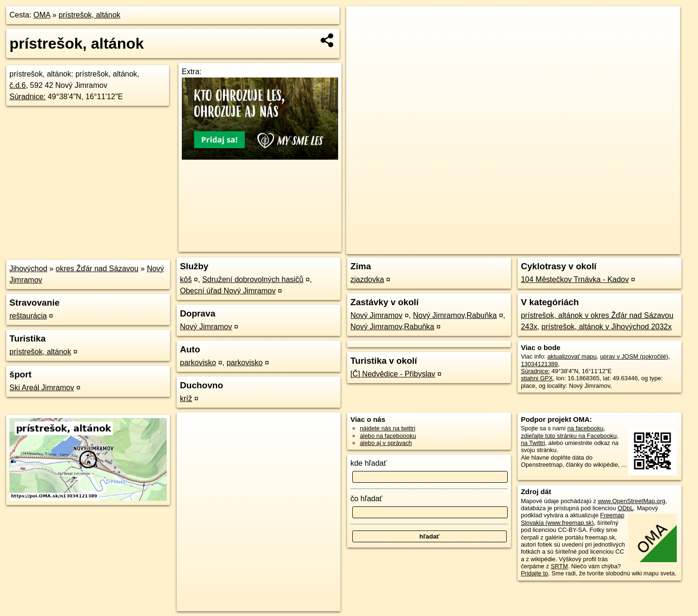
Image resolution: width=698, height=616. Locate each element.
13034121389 (539, 364)
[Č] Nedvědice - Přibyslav (393, 374)
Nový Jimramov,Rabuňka (455, 315)
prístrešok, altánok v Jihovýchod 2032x (607, 327)
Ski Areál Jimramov (42, 388)
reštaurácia (28, 316)
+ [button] (362, 22)
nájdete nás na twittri (387, 428)
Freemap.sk (563, 247)
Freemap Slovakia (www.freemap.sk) (573, 519)
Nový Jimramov (206, 327)
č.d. (18, 85)
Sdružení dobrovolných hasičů (253, 279)
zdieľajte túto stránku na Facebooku (569, 436)
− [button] (362, 37)
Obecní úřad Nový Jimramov (228, 291)
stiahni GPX (537, 378)
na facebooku (585, 428)
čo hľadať (366, 499)
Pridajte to (535, 573)
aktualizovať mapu (572, 356)
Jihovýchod (28, 269)
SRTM (559, 566)
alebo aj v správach (386, 443)
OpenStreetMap (514, 247)
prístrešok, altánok (89, 15)
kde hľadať (369, 463)
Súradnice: (28, 97)
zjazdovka (367, 279)
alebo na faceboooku (388, 436)
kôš (186, 279)
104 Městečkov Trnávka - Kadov (575, 279)
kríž (186, 398)
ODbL (626, 508)
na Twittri (533, 443)
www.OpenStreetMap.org (632, 501)
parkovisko (198, 363)
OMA (42, 15)
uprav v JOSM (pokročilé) (634, 356)
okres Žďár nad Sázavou (97, 269)
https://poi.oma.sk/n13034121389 (636, 247)
